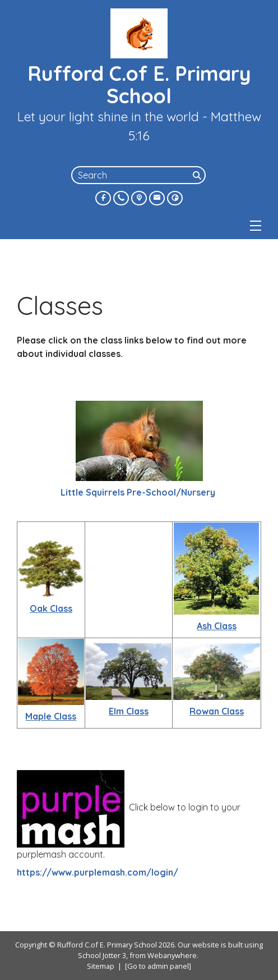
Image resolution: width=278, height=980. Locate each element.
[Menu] (256, 226)
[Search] (198, 175)
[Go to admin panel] (158, 966)
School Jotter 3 (102, 955)
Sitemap (101, 966)
